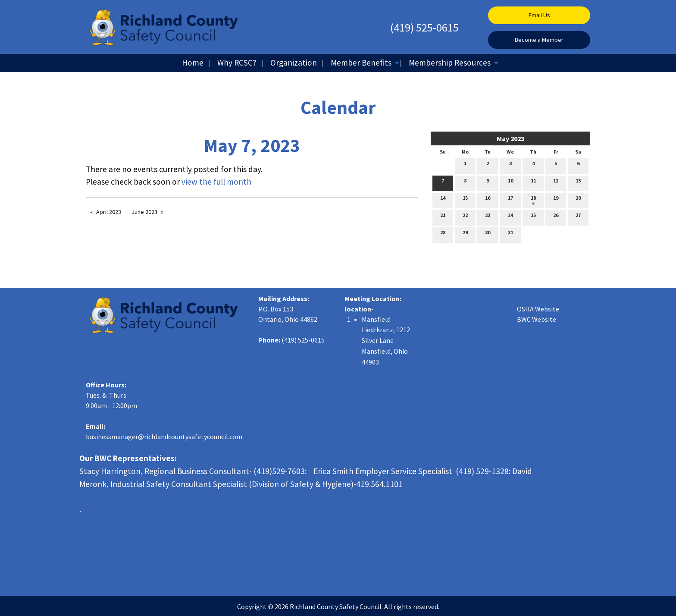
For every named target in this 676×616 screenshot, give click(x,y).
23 (488, 217)
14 (443, 200)
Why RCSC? (237, 63)
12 (556, 182)
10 (510, 182)
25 (533, 217)
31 (510, 234)
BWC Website (537, 319)
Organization (294, 63)
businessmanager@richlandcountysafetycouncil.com (164, 437)
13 (578, 182)
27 (578, 217)
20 (578, 200)
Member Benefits (361, 63)
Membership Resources (450, 63)
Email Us (539, 15)
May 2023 (510, 138)
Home (193, 63)
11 (533, 182)
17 (510, 200)
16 (488, 200)
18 (533, 200)
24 (510, 217)
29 (465, 234)
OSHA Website (538, 309)
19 (556, 200)
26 (556, 217)
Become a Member (539, 40)
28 (443, 234)
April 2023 (109, 212)
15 (465, 200)
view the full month (216, 182)
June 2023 (144, 212)
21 (443, 217)
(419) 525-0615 (424, 27)
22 (465, 217)
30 (488, 234)
